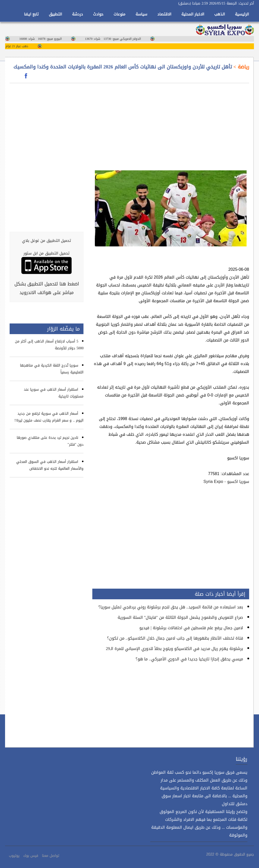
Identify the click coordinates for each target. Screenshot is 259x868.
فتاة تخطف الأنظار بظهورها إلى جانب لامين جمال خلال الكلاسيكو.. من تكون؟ (175, 638)
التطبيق (55, 14)
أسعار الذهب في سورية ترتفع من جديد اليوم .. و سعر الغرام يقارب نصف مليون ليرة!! (49, 417)
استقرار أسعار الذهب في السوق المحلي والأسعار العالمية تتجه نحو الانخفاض (50, 465)
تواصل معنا (51, 856)
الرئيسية (242, 14)
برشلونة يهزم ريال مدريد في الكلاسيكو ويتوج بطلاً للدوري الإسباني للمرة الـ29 (175, 649)
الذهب (220, 14)
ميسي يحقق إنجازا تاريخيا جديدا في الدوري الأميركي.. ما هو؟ (189, 659)
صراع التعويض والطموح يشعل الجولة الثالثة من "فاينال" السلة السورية (180, 617)
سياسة (141, 14)
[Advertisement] (171, 124)
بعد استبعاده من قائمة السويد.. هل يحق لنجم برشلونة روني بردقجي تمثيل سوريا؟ (171, 607)
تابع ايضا (31, 14)
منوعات (120, 14)
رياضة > (241, 67)
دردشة (78, 14)
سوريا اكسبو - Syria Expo (226, 482)
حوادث (98, 14)
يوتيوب (14, 856)
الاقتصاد (164, 14)
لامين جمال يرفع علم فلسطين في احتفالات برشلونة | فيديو (191, 628)
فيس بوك (31, 856)
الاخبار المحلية (193, 14)
